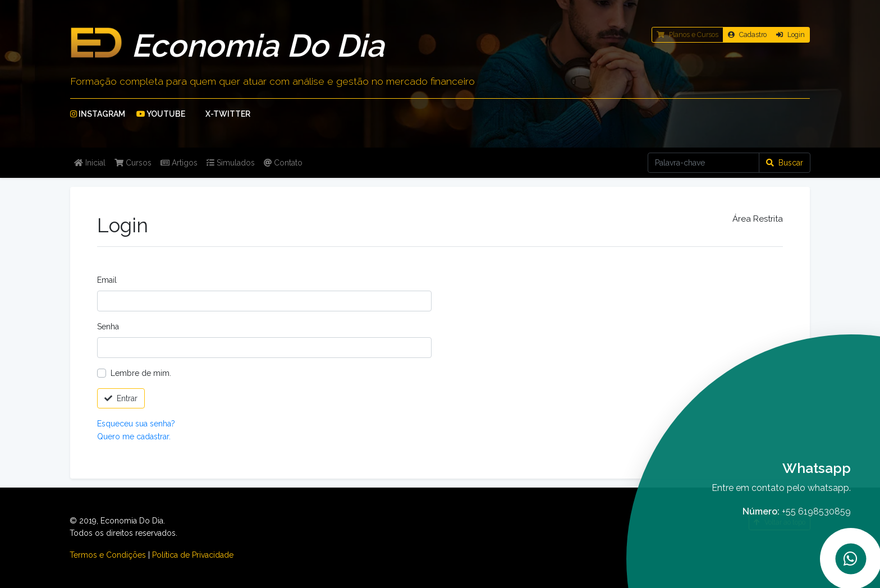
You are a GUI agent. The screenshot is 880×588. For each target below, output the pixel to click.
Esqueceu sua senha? (136, 424)
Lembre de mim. (141, 373)
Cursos (133, 163)
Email (107, 280)
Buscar (785, 163)
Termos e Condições (108, 555)
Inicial (90, 163)
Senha (108, 327)
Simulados (231, 163)
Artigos (179, 163)
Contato (283, 163)
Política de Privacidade (193, 555)
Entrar (121, 398)
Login (790, 35)
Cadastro (747, 35)
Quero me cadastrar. (134, 437)
